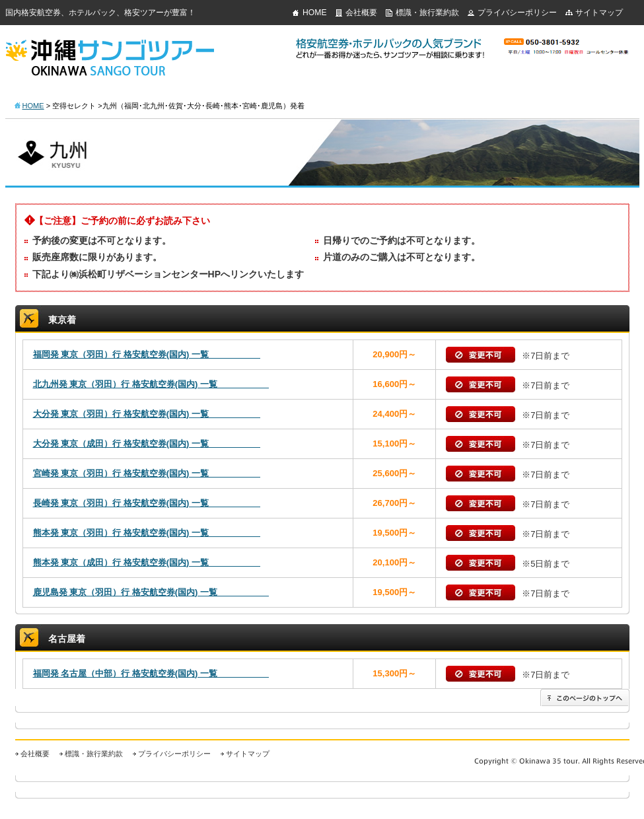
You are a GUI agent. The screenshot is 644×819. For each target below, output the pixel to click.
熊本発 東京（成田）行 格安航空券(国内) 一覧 (147, 562)
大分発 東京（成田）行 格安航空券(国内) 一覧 (147, 444)
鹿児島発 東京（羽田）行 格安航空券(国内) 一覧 (151, 592)
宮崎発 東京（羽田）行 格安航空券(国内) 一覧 (147, 473)
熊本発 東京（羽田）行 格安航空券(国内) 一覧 (147, 533)
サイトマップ (599, 13)
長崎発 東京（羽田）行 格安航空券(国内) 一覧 (147, 503)
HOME (314, 13)
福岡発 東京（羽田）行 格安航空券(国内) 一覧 (147, 354)
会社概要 (361, 13)
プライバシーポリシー (517, 13)
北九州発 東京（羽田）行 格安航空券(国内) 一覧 (151, 384)
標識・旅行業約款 (427, 13)
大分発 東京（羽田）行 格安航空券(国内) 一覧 (147, 414)
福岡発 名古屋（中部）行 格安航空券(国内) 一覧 (151, 673)
